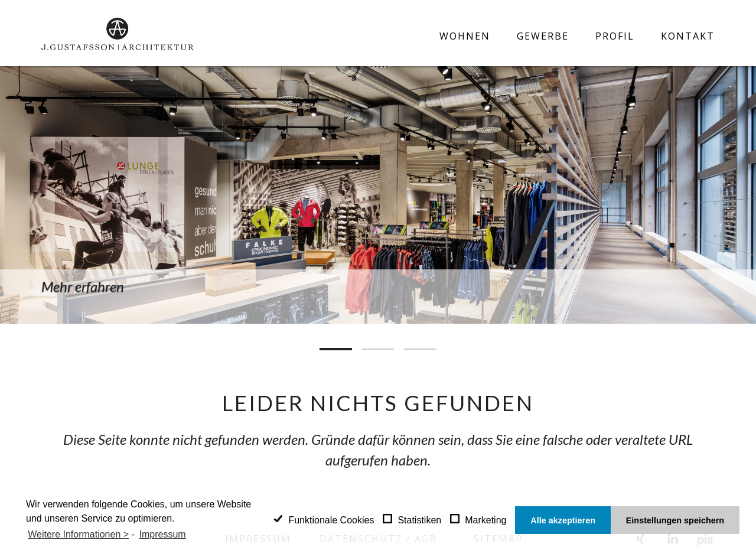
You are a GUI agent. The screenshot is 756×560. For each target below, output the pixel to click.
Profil (615, 36)
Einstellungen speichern (675, 520)
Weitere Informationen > (78, 534)
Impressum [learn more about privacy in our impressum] (163, 534)
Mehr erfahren (83, 286)
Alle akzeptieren (563, 520)
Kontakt (688, 36)
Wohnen (465, 36)
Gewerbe (543, 36)
